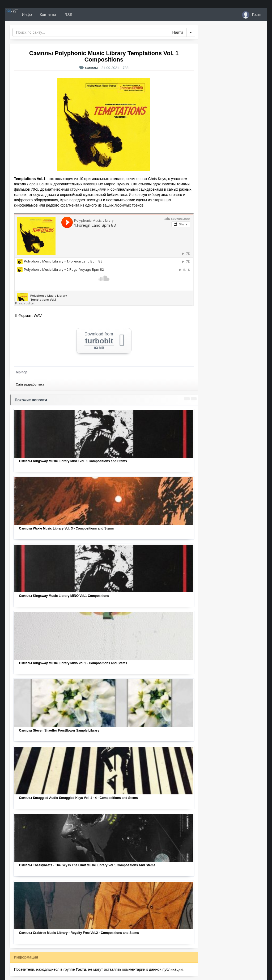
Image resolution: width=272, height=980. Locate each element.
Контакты (67, 15)
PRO (21, 15)
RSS (87, 15)
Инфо (46, 15)
